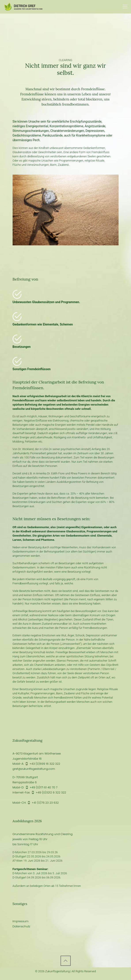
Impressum (21, 921)
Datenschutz (21, 926)
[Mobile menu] (125, 7)
